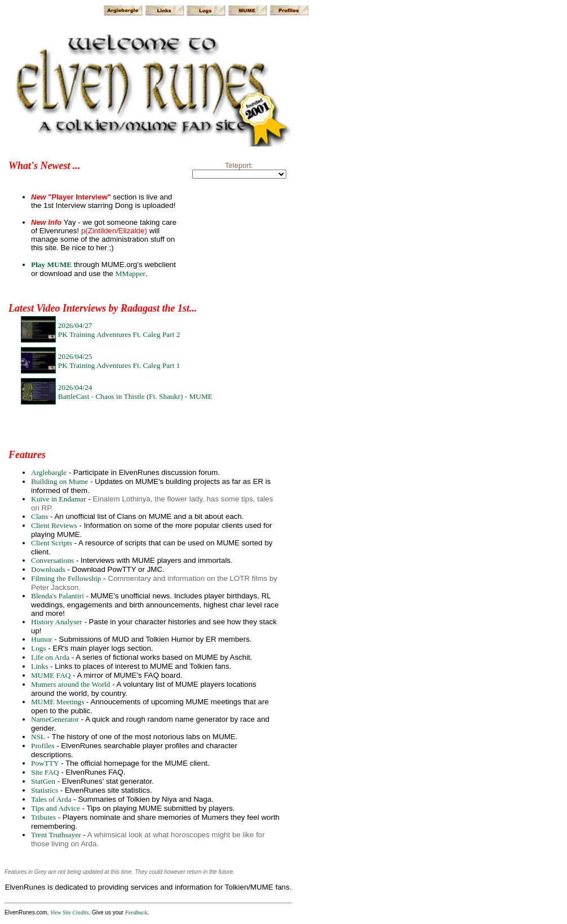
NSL (38, 737)
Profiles (43, 746)
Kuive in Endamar (59, 499)
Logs (39, 648)
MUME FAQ (51, 675)
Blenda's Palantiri (57, 596)
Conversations (52, 560)
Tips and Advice (56, 808)
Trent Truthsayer (56, 835)
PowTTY (45, 763)
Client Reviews (54, 525)
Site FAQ (45, 772)
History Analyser (57, 622)
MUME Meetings (57, 702)
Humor (42, 639)
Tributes (43, 817)
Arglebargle (49, 472)
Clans (39, 516)
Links (39, 666)
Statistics (45, 790)
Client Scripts (52, 543)
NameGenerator (55, 719)
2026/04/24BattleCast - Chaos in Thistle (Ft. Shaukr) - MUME (135, 392)
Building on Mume (59, 481)
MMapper (130, 274)
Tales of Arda (51, 799)
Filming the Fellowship (66, 578)
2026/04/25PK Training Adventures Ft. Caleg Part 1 (119, 361)
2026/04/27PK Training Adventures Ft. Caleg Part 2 (119, 330)
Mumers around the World (70, 684)
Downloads (48, 569)
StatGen (43, 781)
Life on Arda (50, 657)
